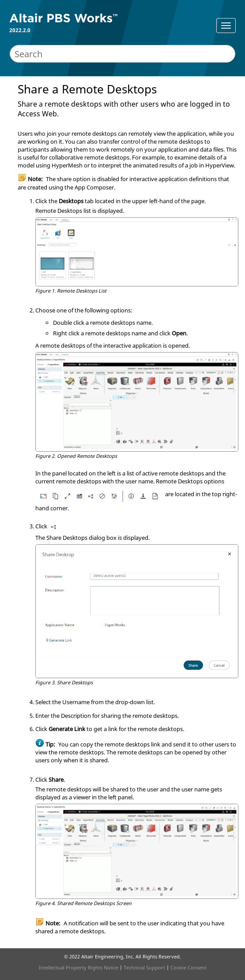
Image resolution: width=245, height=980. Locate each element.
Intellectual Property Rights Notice (79, 967)
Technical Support (144, 967)
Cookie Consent (188, 967)
